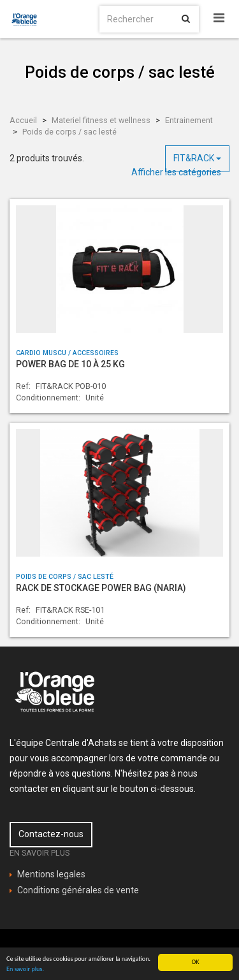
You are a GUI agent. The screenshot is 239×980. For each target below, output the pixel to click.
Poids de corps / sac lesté (69, 132)
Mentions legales (51, 874)
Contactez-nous (51, 834)
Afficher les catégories (176, 172)
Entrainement (189, 120)
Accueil (23, 120)
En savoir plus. (25, 969)
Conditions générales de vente (78, 890)
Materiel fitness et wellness (101, 120)
